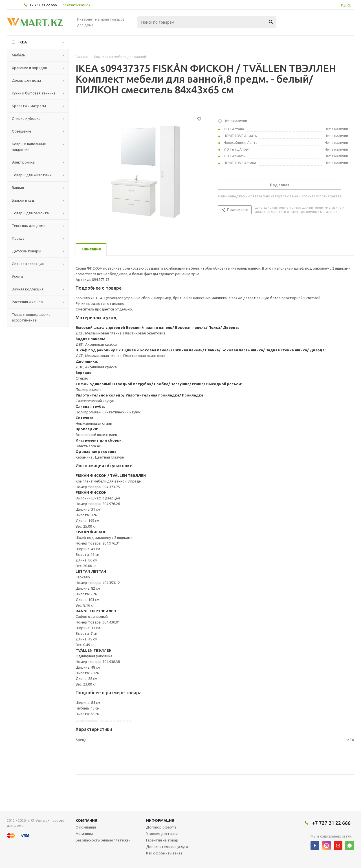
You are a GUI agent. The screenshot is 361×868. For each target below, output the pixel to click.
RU (349, 5)
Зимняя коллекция (28, 289)
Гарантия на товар (162, 840)
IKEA (23, 42)
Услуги (17, 276)
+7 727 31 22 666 (43, 5)
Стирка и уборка (26, 118)
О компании (86, 827)
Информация (160, 820)
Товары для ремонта (30, 213)
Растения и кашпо (27, 302)
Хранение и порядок (29, 68)
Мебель (18, 55)
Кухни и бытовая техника (34, 93)
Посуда (18, 238)
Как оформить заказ (164, 853)
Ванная (18, 188)
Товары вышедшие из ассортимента (31, 317)
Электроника (23, 162)
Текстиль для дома (29, 226)
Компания (86, 820)
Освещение (22, 131)
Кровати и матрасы (29, 106)
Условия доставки (162, 834)
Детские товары (27, 251)
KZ (343, 5)
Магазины (84, 834)
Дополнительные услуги (167, 847)
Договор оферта (161, 827)
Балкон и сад (23, 200)
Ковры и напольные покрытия (29, 147)
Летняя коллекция (28, 264)
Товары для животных (32, 175)
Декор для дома (26, 80)
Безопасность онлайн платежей (103, 840)
